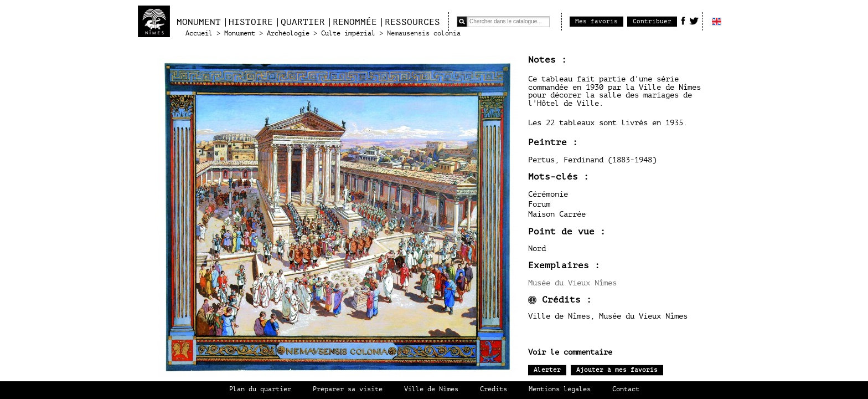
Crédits (494, 389)
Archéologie (288, 34)
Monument (199, 22)
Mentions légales (560, 389)
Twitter (694, 21)
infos (532, 300)
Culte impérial (348, 34)
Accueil (199, 34)
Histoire (251, 22)
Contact (626, 389)
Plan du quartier (260, 389)
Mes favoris (596, 21)
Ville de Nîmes (431, 389)
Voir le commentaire (570, 352)
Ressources (412, 22)
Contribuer (652, 21)
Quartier (303, 22)
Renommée (355, 22)
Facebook (683, 21)
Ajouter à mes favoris (617, 370)
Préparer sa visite (348, 389)
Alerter (547, 370)
